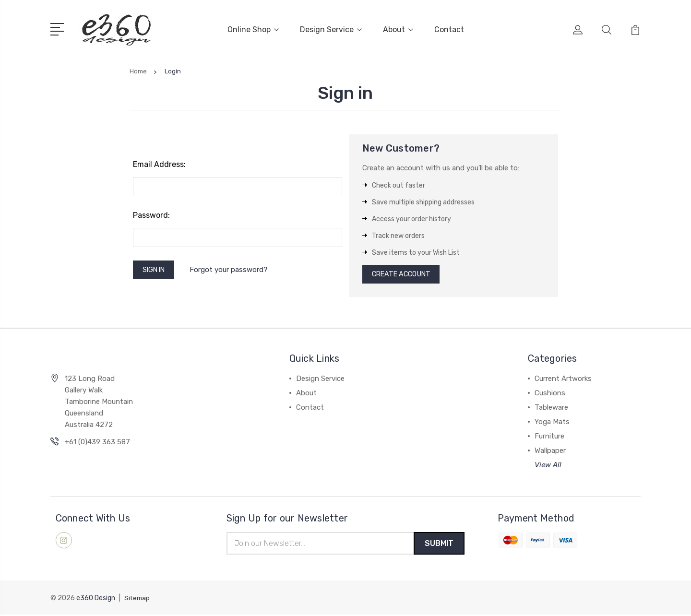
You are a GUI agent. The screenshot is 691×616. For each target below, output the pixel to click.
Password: (151, 213)
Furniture (549, 437)
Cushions (550, 393)
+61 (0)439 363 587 (97, 442)
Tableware (551, 408)
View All (548, 465)
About (398, 29)
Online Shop (253, 29)
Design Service (331, 29)
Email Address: (159, 162)
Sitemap (138, 599)
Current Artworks (563, 379)
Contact (449, 29)
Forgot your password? (233, 269)
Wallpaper (550, 451)
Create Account (404, 273)
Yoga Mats (552, 422)
